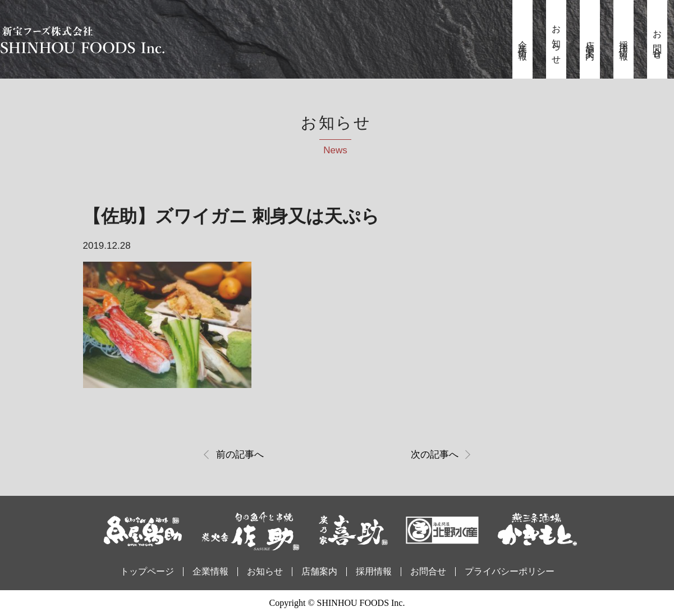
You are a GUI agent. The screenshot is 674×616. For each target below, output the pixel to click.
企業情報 (523, 41)
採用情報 (624, 41)
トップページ (147, 571)
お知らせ (556, 41)
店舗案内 (590, 41)
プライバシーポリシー (510, 571)
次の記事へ (435, 455)
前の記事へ (240, 455)
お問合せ (657, 41)
